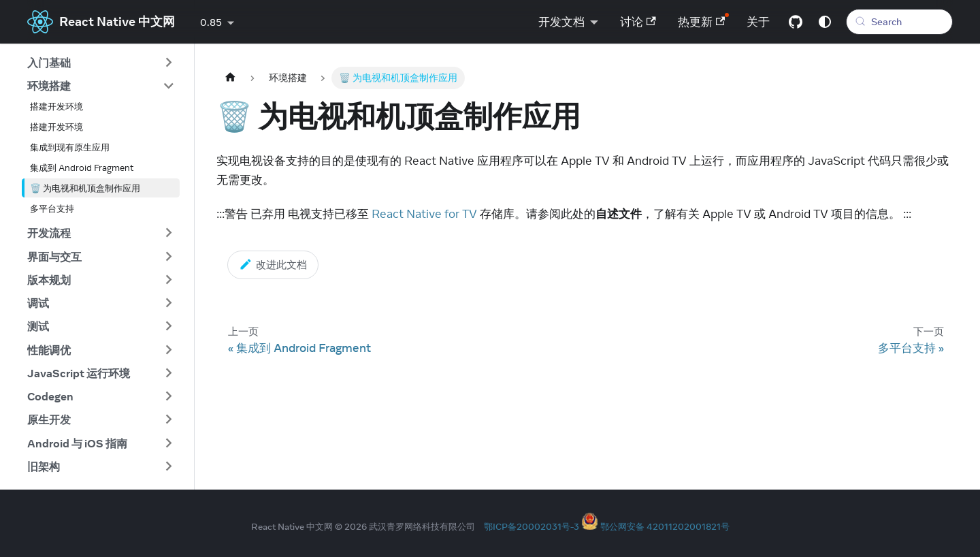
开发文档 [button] (561, 22)
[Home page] (230, 78)
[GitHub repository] (796, 22)
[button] (101, 63)
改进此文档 (273, 264)
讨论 (638, 22)
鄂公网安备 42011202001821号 (665, 526)
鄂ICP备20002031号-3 (532, 526)
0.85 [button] (211, 22)
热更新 (702, 22)
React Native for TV (424, 214)
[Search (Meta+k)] (899, 22)
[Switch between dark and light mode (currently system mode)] (825, 22)
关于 (758, 22)
